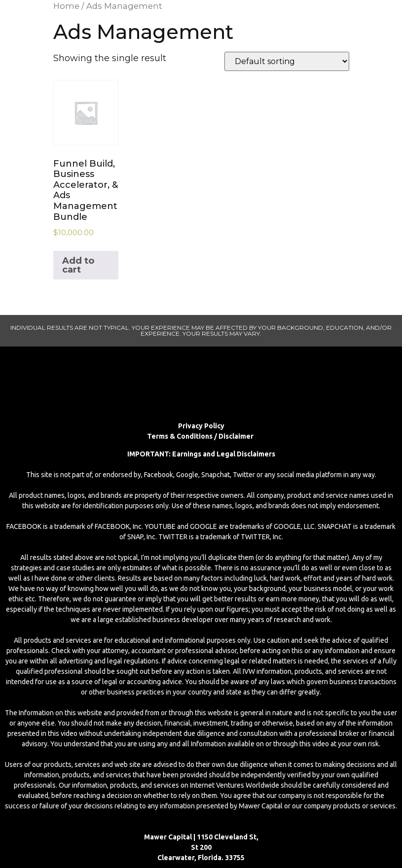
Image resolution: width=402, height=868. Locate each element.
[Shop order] (287, 61)
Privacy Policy (201, 426)
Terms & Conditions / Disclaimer (201, 436)
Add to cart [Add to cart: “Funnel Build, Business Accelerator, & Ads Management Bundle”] (78, 265)
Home (66, 6)
